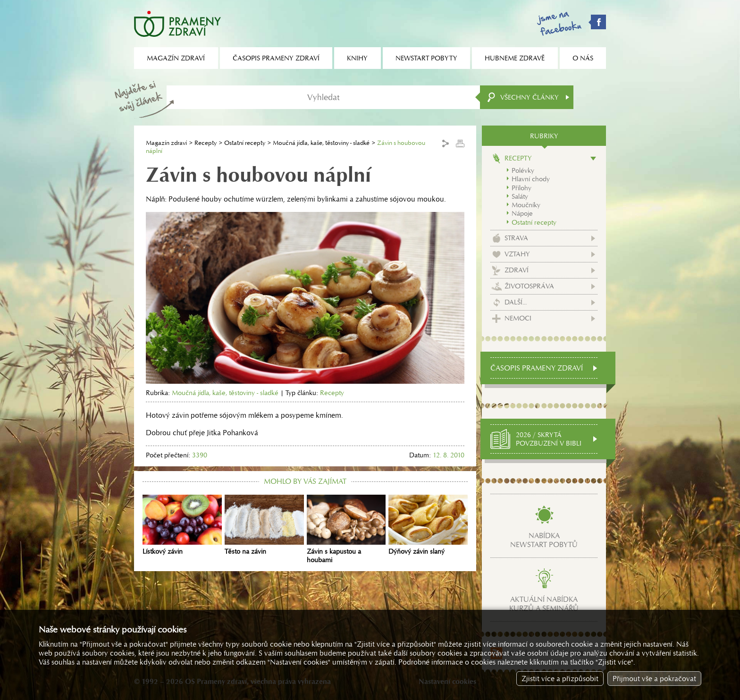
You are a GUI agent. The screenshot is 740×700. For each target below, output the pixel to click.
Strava (516, 238)
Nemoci (518, 318)
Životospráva (529, 286)
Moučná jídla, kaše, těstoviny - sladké (321, 143)
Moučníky (526, 205)
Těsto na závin (264, 525)
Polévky (523, 170)
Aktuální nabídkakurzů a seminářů (544, 604)
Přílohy (521, 188)
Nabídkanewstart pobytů (544, 540)
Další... (516, 302)
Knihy (357, 58)
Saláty (520, 196)
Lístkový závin (182, 525)
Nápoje (522, 213)
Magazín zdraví (166, 143)
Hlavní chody (531, 179)
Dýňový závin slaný (428, 525)
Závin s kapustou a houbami (346, 530)
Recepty (206, 143)
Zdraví (517, 270)
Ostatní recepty (245, 143)
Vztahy (517, 254)
